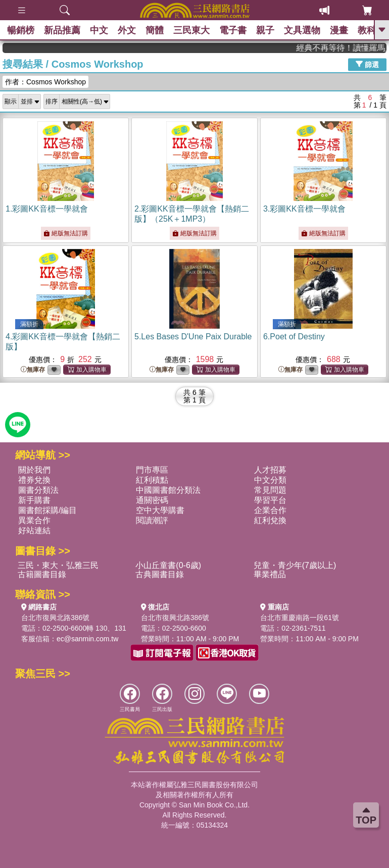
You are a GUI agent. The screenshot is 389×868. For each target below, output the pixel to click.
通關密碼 (152, 500)
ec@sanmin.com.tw (87, 639)
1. (47, 209)
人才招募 (270, 470)
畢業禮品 (270, 574)
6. (294, 337)
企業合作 (270, 510)
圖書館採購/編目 (47, 510)
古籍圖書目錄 (42, 574)
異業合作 (34, 520)
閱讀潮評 (152, 520)
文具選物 (307, 30)
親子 (269, 30)
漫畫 (344, 30)
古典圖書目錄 (160, 574)
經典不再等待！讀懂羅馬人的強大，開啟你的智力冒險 (351, 48)
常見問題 (270, 490)
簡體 (157, 30)
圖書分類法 (38, 490)
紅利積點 (152, 480)
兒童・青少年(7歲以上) (295, 565)
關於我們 (34, 470)
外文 (129, 30)
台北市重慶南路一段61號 (300, 618)
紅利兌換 (270, 520)
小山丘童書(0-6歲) (168, 565)
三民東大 (194, 30)
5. (193, 337)
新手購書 (34, 500)
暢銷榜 (21, 30)
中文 (101, 30)
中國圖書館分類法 (168, 490)
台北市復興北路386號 (55, 618)
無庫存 (33, 370)
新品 (63, 30)
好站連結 (34, 530)
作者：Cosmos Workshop (45, 82)
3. (304, 209)
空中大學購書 (160, 510)
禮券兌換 (34, 480)
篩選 (367, 64)
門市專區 (152, 470)
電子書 (236, 30)
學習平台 (270, 500)
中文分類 (270, 480)
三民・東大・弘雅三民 (58, 565)
